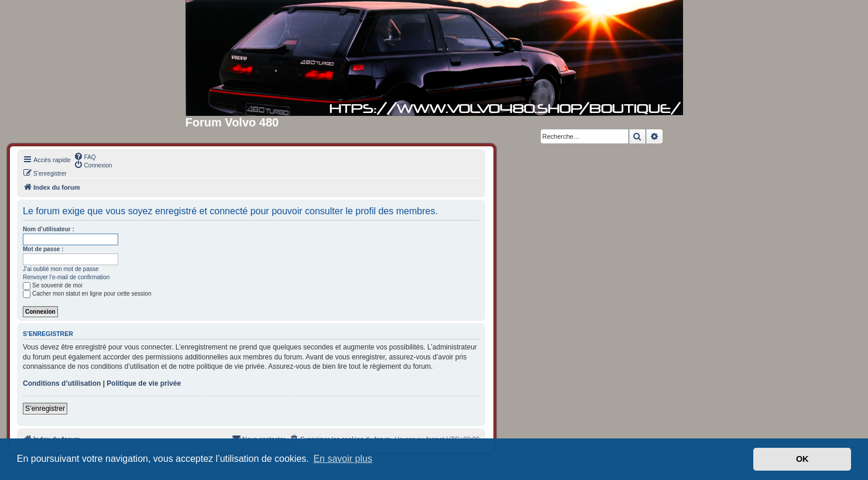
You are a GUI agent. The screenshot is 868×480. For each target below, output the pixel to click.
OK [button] (802, 459)
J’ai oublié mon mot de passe (61, 269)
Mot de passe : (43, 249)
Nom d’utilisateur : (49, 229)
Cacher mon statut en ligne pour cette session (87, 294)
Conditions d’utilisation (62, 383)
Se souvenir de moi (53, 285)
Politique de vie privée (144, 383)
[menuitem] (85, 156)
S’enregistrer (45, 409)
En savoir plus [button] (343, 459)
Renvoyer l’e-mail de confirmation (66, 277)
